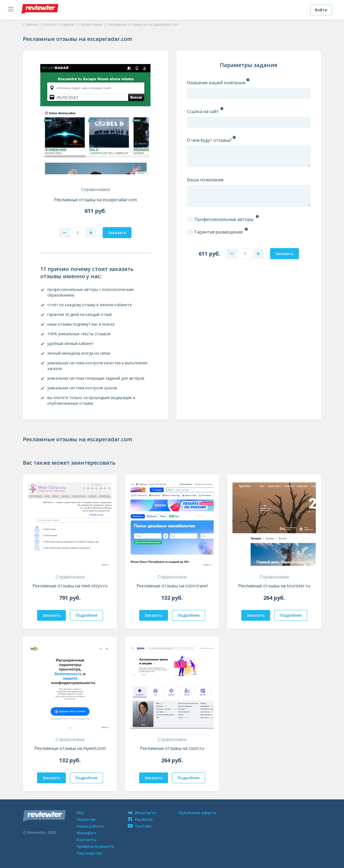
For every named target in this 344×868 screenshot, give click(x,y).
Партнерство (90, 853)
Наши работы (90, 826)
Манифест (87, 833)
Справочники (96, 189)
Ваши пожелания (205, 180)
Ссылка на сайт (203, 111)
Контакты (86, 840)
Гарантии (86, 819)
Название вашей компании (216, 83)
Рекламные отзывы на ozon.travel (172, 586)
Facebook (140, 819)
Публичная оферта (197, 813)
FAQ (80, 813)
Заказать (51, 615)
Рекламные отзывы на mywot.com (70, 748)
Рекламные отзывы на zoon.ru (172, 748)
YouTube (140, 826)
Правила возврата (95, 846)
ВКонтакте (142, 813)
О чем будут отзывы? (209, 140)
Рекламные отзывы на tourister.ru (274, 586)
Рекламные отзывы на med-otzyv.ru (70, 586)
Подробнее (86, 615)
